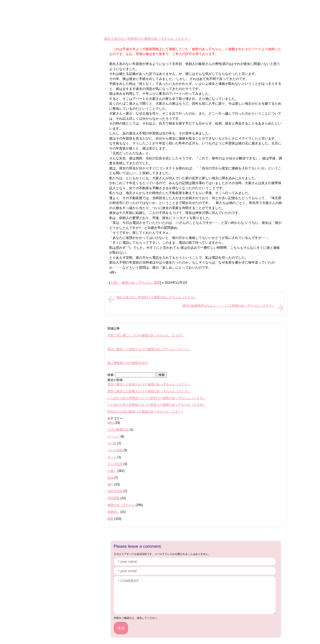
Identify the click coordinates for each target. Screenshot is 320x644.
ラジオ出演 (115, 464)
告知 (110, 478)
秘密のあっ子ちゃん (137, 283)
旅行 (110, 484)
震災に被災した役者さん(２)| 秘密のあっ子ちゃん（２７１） (149, 349)
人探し (115, 283)
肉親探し (114, 512)
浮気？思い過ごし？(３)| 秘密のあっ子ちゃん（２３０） (146, 335)
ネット (112, 457)
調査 (157, 283)
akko (111, 423)
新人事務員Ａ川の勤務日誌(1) (128, 363)
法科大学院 (115, 491)
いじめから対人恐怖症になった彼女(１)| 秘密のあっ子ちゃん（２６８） (157, 405)
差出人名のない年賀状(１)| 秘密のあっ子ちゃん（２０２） (157, 297)
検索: (111, 375)
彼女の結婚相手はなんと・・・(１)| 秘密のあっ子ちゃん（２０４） (229, 306)
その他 (112, 443)
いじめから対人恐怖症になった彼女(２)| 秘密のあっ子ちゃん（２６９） (157, 398)
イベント (114, 436)
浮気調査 (114, 498)
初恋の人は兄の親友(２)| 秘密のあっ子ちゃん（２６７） (146, 412)
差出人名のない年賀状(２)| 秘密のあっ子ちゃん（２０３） (148, 39)
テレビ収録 (115, 450)
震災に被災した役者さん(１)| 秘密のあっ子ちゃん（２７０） (149, 391)
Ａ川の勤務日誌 (118, 430)
